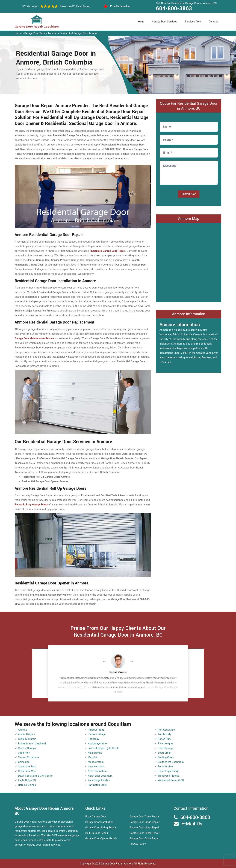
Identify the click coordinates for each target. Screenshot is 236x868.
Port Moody (164, 734)
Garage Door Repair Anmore (41, 33)
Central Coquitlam (28, 757)
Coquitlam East (27, 767)
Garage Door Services (165, 22)
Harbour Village (97, 734)
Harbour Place (96, 730)
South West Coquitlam (171, 762)
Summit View (166, 767)
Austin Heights (27, 734)
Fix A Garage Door (96, 817)
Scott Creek (164, 753)
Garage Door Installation (99, 822)
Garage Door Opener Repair (101, 839)
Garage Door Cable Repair (144, 839)
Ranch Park (164, 739)
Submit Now (189, 194)
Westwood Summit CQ (171, 780)
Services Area (193, 22)
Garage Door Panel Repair (144, 833)
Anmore (23, 730)
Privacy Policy (138, 844)
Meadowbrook (96, 762)
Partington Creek (97, 785)
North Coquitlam (97, 771)
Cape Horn (24, 753)
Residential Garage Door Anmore (79, 33)
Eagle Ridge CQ (27, 780)
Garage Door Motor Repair (145, 828)
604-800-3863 (174, 8)
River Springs (166, 748)
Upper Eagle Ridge (168, 771)
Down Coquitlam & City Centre (35, 776)
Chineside (24, 762)
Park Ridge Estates (99, 780)
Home (141, 22)
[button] (107, 662)
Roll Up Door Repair (97, 833)
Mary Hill (93, 757)
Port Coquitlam (166, 730)
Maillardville (95, 753)
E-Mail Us (192, 824)
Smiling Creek (166, 757)
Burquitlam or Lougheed (32, 744)
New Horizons (96, 767)
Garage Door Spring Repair (101, 828)
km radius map (189, 262)
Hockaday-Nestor (98, 744)
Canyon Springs (27, 748)
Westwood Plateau (169, 776)
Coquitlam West (27, 771)
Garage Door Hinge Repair (144, 822)
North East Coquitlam (100, 776)
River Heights (166, 744)
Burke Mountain (27, 739)
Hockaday (93, 739)
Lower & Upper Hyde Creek (103, 748)
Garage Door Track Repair (144, 817)
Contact (213, 22)
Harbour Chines (27, 785)
